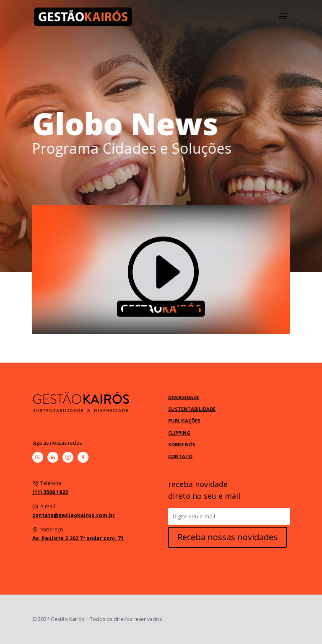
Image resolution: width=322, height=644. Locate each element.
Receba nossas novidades (227, 537)
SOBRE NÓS (182, 444)
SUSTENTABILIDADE (192, 409)
